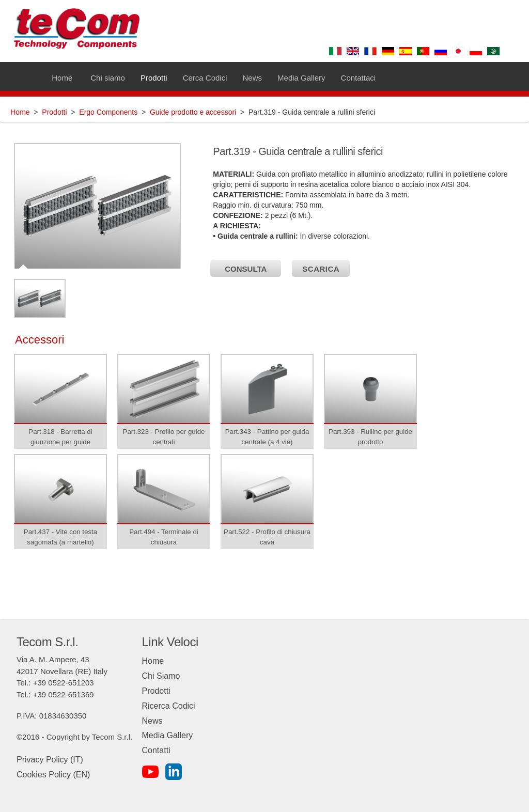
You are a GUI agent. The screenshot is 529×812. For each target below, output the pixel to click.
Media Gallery (168, 735)
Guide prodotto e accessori (193, 112)
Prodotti (54, 112)
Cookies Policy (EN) (53, 775)
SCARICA (321, 269)
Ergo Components (108, 112)
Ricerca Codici (169, 706)
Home (20, 112)
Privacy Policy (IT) (50, 760)
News (152, 721)
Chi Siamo (161, 676)
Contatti (156, 750)
